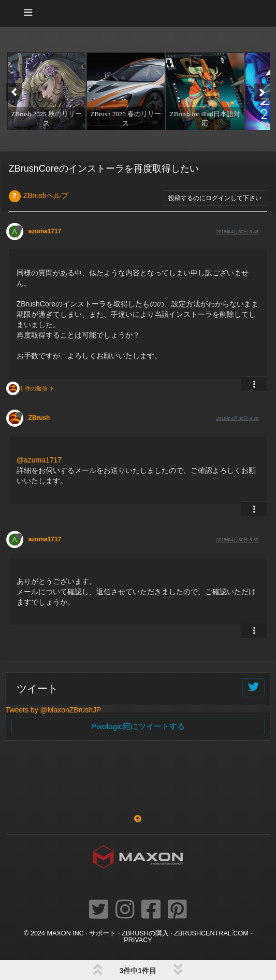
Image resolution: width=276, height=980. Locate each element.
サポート (103, 933)
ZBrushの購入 (145, 933)
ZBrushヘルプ (46, 195)
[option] (45, 91)
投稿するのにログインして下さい (215, 198)
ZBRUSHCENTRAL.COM (211, 933)
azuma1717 (45, 231)
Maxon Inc (66, 933)
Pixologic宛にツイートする (138, 726)
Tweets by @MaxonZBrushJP (54, 710)
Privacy (138, 940)
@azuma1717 (39, 460)
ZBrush (39, 418)
